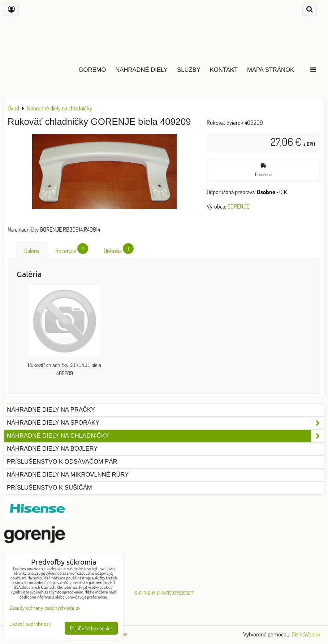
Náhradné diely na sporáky (165, 423)
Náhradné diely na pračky (51, 410)
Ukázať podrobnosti (30, 624)
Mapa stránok (271, 70)
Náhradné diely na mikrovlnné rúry (68, 475)
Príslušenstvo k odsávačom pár (62, 462)
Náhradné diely (141, 70)
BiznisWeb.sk (306, 634)
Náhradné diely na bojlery (52, 449)
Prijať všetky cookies (91, 628)
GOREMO (92, 70)
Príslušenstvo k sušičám (49, 488)
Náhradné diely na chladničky (165, 436)
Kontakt (224, 70)
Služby (189, 70)
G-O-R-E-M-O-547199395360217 (164, 593)
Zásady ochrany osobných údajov (45, 608)
